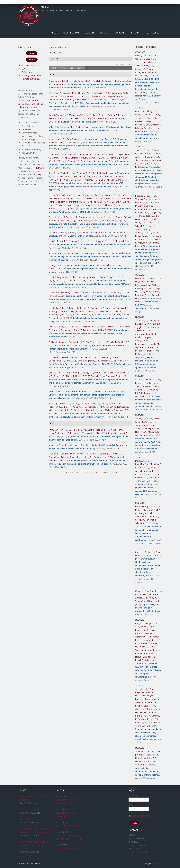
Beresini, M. (79, 195)
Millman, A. (149, 380)
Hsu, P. (99, 198)
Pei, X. (88, 127)
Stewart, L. (143, 653)
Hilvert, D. (110, 118)
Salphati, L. (71, 209)
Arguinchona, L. (142, 637)
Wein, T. (139, 380)
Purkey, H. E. (119, 205)
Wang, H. (87, 277)
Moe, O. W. (125, 410)
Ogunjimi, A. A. (79, 176)
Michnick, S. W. (112, 410)
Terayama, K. (141, 320)
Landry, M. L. (54, 195)
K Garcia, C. (154, 653)
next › (107, 472)
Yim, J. (71, 118)
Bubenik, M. (54, 154)
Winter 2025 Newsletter (30, 809)
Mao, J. (86, 202)
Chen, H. (52, 217)
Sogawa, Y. (150, 337)
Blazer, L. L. (65, 403)
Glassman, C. (150, 633)
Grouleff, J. (93, 173)
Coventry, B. (88, 315)
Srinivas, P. (81, 454)
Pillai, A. (149, 709)
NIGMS (38, 168)
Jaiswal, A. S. (68, 357)
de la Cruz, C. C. (109, 195)
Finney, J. (70, 376)
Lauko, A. (91, 118)
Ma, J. (138, 461)
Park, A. (119, 217)
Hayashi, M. (154, 344)
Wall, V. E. (99, 373)
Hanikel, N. (126, 115)
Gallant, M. (126, 158)
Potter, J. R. (76, 373)
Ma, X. (68, 277)
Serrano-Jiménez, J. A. (94, 139)
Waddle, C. (116, 403)
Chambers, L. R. (142, 751)
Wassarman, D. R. (86, 265)
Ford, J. (138, 510)
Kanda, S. (139, 337)
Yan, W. (146, 324)
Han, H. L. (77, 315)
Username (134, 796)
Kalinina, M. (81, 391)
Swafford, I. (149, 206)
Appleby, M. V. (55, 253)
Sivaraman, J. (67, 330)
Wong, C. (66, 158)
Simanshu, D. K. (113, 376)
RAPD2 (32, 53)
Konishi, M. (151, 334)
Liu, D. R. (112, 315)
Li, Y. (107, 342)
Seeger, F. (150, 623)
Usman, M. (99, 391)
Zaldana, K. (66, 457)
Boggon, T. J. (102, 241)
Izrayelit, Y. (108, 198)
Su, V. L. (91, 241)
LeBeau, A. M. (141, 167)
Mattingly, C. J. (67, 293)
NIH (38, 174)
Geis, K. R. (149, 66)
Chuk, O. (87, 293)
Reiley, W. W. (152, 233)
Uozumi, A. (140, 334)
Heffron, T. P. (55, 209)
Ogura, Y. (139, 347)
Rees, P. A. (150, 216)
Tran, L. (153, 689)
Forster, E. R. (111, 139)
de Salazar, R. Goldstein (115, 373)
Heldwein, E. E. (62, 142)
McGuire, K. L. (71, 81)
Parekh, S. (106, 220)
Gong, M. (141, 755)
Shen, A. (77, 142)
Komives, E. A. (125, 81)
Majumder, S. (141, 692)
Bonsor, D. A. (55, 373)
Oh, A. (103, 202)
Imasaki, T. (76, 327)
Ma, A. (91, 217)
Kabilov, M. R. (86, 100)
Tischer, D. (87, 115)
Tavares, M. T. (67, 430)
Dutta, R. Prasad (65, 217)
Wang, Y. (62, 205)
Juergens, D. (151, 696)
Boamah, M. (54, 457)
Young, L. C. (88, 373)
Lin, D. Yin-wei (86, 233)
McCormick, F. (94, 376)
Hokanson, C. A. (56, 407)
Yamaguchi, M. (142, 341)
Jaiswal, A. (93, 361)
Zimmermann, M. (89, 161)
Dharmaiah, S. (142, 278)
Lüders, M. (100, 265)
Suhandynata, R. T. (144, 761)
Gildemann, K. (109, 407)
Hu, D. (80, 198)
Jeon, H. (77, 433)
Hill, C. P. (53, 345)
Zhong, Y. (83, 217)
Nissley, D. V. (81, 376)
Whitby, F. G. (124, 342)
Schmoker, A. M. (65, 433)
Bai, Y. (103, 277)
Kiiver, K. (53, 410)
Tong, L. (72, 281)
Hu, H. (51, 277)
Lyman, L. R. (155, 506)
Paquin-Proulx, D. (143, 236)
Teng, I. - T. (151, 226)
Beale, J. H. (107, 253)
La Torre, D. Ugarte (106, 327)
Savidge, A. (140, 598)
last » (114, 472)
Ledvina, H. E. (153, 755)
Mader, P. (65, 154)
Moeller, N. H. (148, 160)
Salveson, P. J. (141, 722)
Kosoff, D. (154, 164)
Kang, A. (97, 115)
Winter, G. (79, 253)
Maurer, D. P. (55, 445)
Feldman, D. (141, 712)
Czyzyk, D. (140, 419)
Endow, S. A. (89, 330)
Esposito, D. (154, 429)
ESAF (24, 69)
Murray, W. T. (141, 474)
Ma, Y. (70, 410)
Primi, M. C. (54, 430)
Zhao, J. (125, 277)
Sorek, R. (143, 396)
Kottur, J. (111, 217)
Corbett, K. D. (111, 81)
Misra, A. (78, 357)
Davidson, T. (96, 403)
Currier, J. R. (140, 233)
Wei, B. (80, 205)
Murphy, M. (144, 647)
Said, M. (145, 689)
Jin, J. (118, 220)
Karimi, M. (85, 403)
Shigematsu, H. (89, 327)
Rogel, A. (74, 233)
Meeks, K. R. (54, 293)
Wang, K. (56, 220)
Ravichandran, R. (143, 643)
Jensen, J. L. (152, 196)
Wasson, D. (149, 223)
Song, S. (55, 176)
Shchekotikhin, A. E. (102, 100)
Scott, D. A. (122, 433)
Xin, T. (66, 173)
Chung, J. (75, 403)
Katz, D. (114, 342)
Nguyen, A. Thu (56, 180)
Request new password (139, 816)
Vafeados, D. (54, 315)
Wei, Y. (119, 327)
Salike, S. (53, 118)
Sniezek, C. (155, 637)
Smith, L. (139, 223)
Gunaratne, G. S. (152, 157)
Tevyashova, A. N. (115, 96)
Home (51, 47)
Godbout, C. (111, 154)
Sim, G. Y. (149, 591)
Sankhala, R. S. (155, 209)
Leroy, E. (53, 433)
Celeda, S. (156, 154)
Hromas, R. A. (55, 357)
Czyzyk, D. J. (141, 327)
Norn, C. (75, 308)
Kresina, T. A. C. (103, 430)
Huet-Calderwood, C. (58, 241)
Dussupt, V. (140, 196)
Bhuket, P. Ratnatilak (58, 342)
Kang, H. (91, 430)
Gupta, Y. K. (123, 361)
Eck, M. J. (57, 436)
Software (120, 33)
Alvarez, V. (140, 709)
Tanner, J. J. (54, 296)
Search (55, 59)
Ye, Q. (92, 81)
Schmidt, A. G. (79, 445)
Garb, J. (138, 386)
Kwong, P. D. (150, 229)
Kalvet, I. (100, 118)
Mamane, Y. (94, 158)
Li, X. (65, 281)
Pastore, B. (151, 598)
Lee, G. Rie (54, 308)
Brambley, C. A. (142, 464)
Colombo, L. (80, 410)
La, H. (117, 198)
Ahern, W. (77, 115)
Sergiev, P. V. (73, 103)
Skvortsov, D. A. (98, 96)
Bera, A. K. (115, 115)
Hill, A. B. (139, 393)
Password (134, 805)
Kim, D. (52, 115)
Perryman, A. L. (87, 154)
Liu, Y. (59, 173)
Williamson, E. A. (106, 361)
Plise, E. (110, 202)
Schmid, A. (140, 226)
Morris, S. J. (115, 158)
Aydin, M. (142, 627)
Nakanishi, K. (154, 601)
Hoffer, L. (103, 173)
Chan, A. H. (151, 285)
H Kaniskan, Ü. (86, 220)
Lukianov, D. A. (55, 96)
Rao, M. (139, 213)
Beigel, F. (139, 660)
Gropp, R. (139, 663)
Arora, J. (147, 213)
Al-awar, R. (112, 180)
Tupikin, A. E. (84, 96)
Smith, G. (155, 219)
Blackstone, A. (142, 640)
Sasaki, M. (149, 331)
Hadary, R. (153, 383)
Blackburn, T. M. (94, 454)
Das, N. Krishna (68, 391)
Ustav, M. (62, 410)
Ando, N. (99, 127)
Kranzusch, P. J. (56, 269)
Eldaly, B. (150, 471)
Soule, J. (146, 510)
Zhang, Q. (60, 277)
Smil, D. (52, 173)
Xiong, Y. (74, 220)
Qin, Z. (89, 342)
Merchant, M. (75, 202)
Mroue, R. (94, 202)
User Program (71, 33)
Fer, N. (138, 324)
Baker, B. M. (147, 481)
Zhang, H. (139, 591)
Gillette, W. (143, 422)
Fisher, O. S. (74, 241)
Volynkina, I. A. (55, 93)
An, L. (138, 689)
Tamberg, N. (123, 407)
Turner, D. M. (141, 429)
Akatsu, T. (101, 433)
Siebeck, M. (150, 660)
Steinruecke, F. (153, 390)
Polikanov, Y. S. (55, 103)
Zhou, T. (139, 229)
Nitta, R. (103, 330)
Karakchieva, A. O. (119, 93)
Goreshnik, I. (118, 311)
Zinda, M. (105, 158)
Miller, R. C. (54, 127)
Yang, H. (151, 627)
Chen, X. (84, 281)
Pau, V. (90, 176)
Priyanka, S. (145, 154)
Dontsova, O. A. (119, 100)
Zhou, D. (96, 357)
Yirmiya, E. (143, 383)
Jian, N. (141, 216)
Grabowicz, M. (100, 457)
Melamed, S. (148, 386)
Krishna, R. (62, 118)
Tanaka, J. (150, 351)
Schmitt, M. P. (141, 523)
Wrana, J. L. (69, 180)
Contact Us (153, 33)
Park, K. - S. (101, 217)
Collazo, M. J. (154, 516)
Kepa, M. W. (68, 253)
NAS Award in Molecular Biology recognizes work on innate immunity (34, 845)
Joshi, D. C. (114, 173)
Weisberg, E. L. (88, 433)
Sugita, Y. (78, 330)
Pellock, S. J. (80, 118)
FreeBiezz (157, 863)
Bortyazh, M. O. (70, 93)
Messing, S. (140, 288)
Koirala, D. (114, 391)
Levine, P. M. (149, 706)
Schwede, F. (112, 265)
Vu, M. (65, 445)
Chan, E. (98, 195)
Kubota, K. (140, 351)
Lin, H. (51, 281)
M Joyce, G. (143, 243)
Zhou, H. (139, 758)
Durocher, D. (74, 161)
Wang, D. (65, 220)
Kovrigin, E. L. (141, 478)
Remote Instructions (31, 79)
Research (136, 33)
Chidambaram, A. (56, 361)
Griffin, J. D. (111, 433)
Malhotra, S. (67, 195)
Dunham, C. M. (55, 460)
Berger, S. (140, 623)
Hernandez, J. (141, 209)
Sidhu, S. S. (57, 413)
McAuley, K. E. (91, 253)
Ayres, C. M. (147, 461)
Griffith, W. (82, 361)
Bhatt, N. (80, 127)
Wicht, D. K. (143, 555)
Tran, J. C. (53, 205)
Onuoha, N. (77, 457)
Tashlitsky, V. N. (72, 100)
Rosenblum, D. (142, 630)
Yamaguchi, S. (55, 265)
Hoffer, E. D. (117, 454)
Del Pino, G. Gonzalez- (73, 139)
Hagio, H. (56, 330)
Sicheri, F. (106, 161)
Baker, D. (123, 118)
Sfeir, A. (52, 161)
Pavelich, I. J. (54, 454)
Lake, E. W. (151, 150)
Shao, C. (118, 202)
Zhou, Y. (109, 205)
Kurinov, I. (56, 158)
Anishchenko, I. (110, 308)
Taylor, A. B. (71, 361)
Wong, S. (89, 205)
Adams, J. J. (54, 403)
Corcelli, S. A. (154, 474)
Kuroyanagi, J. (141, 344)
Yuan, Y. (87, 357)
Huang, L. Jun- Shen (95, 410)
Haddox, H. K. (101, 315)
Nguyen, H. (76, 311)
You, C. (59, 281)
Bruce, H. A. (69, 407)
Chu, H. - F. (77, 277)
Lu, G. (90, 391)
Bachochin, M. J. (56, 81)
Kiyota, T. (74, 173)
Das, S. (84, 241)
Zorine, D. (152, 712)
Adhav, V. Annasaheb (150, 594)
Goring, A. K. (144, 513)
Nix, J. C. (78, 293)
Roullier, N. (66, 315)
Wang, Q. (111, 277)
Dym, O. (142, 390)
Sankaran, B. (106, 311)
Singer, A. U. (81, 407)
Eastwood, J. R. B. (77, 342)
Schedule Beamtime (31, 65)
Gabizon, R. (64, 233)
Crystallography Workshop (68, 826)
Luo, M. (97, 220)
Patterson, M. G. (67, 127)
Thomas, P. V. (141, 199)
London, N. (117, 233)
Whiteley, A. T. (150, 758)
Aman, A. (84, 173)
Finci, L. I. (66, 373)
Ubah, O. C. (140, 150)
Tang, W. (139, 601)
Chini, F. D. (99, 176)
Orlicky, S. (75, 154)
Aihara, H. (144, 164)
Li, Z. (76, 217)
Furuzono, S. (154, 320)
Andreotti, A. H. (100, 233)
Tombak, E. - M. (95, 407)
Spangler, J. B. (149, 657)
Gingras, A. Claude (79, 158)
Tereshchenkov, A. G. (100, 93)
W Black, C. (62, 161)
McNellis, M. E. (55, 139)
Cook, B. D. (83, 81)
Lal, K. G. (148, 202)
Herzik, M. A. (58, 84)
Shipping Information (31, 75)
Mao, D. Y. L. (66, 176)
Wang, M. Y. (65, 327)
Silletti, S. (100, 81)
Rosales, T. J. (144, 467)
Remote (32, 60)
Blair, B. (107, 403)
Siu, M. (126, 202)
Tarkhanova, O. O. (118, 293)
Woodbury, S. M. (64, 115)
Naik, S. (139, 657)
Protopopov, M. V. (100, 293)
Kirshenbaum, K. (65, 345)
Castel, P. (142, 295)
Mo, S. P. (139, 282)
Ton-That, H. (151, 520)
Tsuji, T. (153, 341)
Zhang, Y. (119, 176)
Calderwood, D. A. (121, 241)
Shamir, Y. (53, 233)
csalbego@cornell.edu (138, 852)
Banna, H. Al (54, 391)
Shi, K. (138, 160)
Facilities (89, 33)
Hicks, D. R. (140, 716)
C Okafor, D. (114, 457)
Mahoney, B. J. (142, 506)
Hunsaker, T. (89, 198)
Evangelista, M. (55, 198)
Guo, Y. (95, 277)
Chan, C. (89, 195)
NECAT (46, 7)
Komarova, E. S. (70, 96)
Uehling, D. (101, 180)
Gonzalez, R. (141, 552)
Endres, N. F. (123, 195)
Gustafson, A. (70, 198)
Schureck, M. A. (68, 454)
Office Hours (28, 72)
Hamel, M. (100, 154)
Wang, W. (72, 205)
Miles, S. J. (88, 457)
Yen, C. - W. (99, 205)
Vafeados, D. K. (152, 719)
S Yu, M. (81, 345)
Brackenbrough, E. (91, 311)
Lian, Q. (65, 202)
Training (105, 33)
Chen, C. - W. (84, 93)
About (54, 33)
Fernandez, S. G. (70, 265)
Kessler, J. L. (98, 342)
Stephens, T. (59, 376)
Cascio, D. (140, 520)
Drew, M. (151, 288)
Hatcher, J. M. (80, 430)
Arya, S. (117, 357)
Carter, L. (153, 640)
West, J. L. (140, 157)
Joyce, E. (105, 115)
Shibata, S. (53, 327)
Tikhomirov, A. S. (56, 100)
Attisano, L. (90, 180)
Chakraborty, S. (118, 430)
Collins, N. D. (144, 239)
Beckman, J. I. (107, 357)
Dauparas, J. (96, 308)
